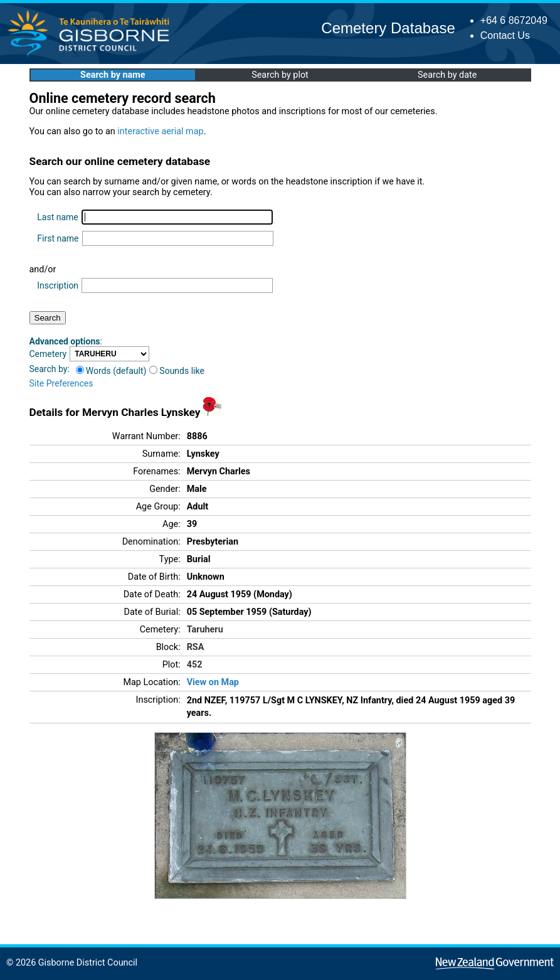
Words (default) (111, 371)
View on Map (213, 682)
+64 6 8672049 (514, 20)
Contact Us (505, 35)
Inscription (58, 285)
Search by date (447, 75)
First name (58, 238)
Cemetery (48, 354)
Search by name (113, 75)
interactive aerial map (160, 131)
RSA (196, 647)
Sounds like (177, 371)
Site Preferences (61, 383)
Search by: (50, 369)
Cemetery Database (388, 28)
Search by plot (280, 75)
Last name (57, 217)
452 (195, 665)
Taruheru (205, 630)
